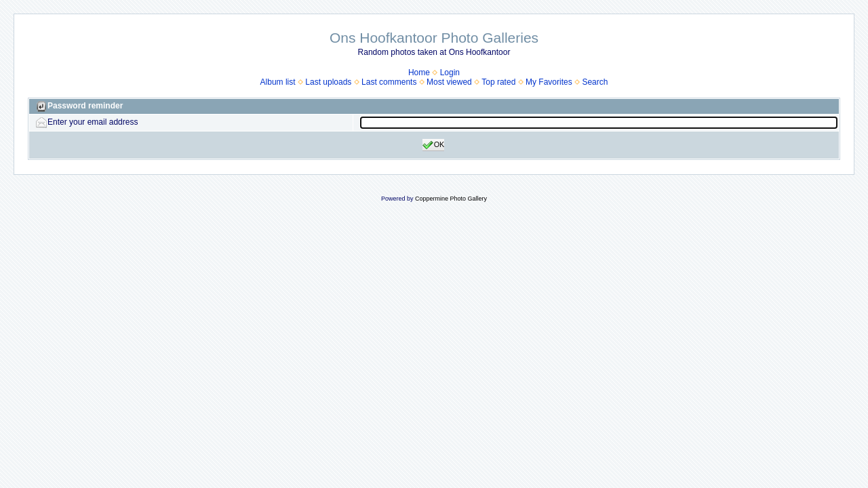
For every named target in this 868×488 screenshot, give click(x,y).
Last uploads (328, 82)
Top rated (498, 82)
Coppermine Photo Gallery (451, 199)
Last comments (389, 82)
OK (434, 145)
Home (419, 73)
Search (595, 82)
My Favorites (549, 82)
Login (450, 73)
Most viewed (449, 82)
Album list (278, 82)
